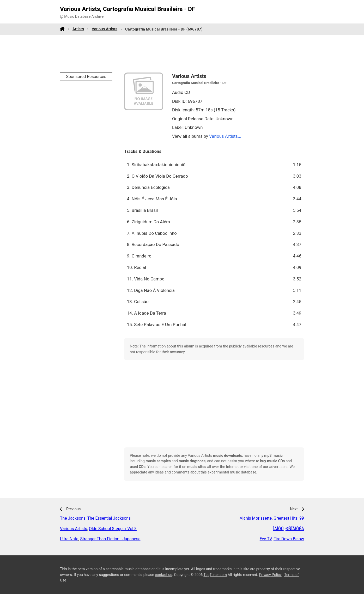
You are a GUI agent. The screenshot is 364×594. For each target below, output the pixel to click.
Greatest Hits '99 (289, 518)
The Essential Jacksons (109, 518)
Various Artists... (225, 136)
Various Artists (105, 29)
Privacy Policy (270, 575)
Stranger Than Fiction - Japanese (110, 539)
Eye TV (266, 539)
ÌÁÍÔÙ (278, 529)
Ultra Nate (69, 539)
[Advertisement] (182, 54)
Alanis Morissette (256, 518)
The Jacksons (73, 518)
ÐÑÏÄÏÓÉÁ (295, 529)
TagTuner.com (215, 575)
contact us (163, 575)
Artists (78, 29)
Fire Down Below (289, 539)
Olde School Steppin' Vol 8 (113, 529)
